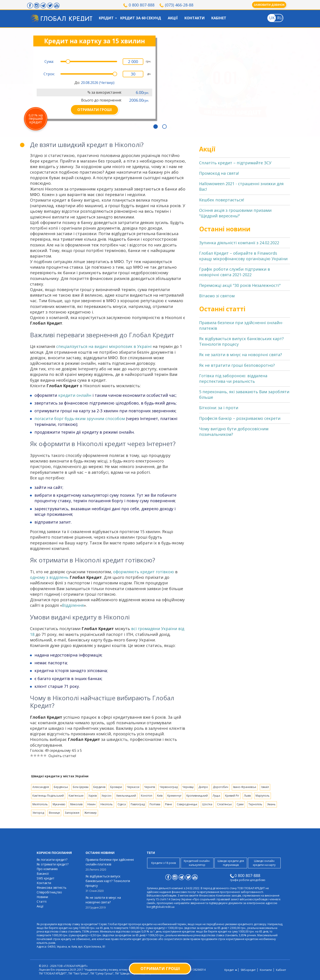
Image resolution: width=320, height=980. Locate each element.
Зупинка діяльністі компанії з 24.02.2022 (239, 243)
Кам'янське (76, 796)
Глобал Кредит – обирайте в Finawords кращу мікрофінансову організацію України (243, 256)
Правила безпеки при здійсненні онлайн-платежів (110, 865)
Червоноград (169, 787)
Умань (271, 804)
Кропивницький (197, 796)
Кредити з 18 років (164, 863)
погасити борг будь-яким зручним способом (80, 419)
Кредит (106, 18)
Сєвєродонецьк (187, 804)
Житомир (90, 813)
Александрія (41, 787)
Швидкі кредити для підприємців (231, 863)
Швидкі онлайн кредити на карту (264, 863)
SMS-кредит (248, 970)
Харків (93, 796)
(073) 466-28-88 (179, 5)
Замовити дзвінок (269, 5)
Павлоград (138, 804)
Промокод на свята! (219, 173)
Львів (247, 796)
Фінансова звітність (52, 888)
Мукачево (59, 804)
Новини (42, 897)
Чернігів (150, 787)
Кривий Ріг (232, 796)
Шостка (207, 804)
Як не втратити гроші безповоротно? (237, 365)
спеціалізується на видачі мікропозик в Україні (104, 346)
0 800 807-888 (142, 5)
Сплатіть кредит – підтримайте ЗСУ (235, 163)
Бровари (116, 787)
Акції (173, 18)
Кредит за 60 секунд (141, 18)
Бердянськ (61, 787)
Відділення (73, 605)
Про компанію (47, 869)
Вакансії (43, 874)
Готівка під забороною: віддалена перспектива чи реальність (233, 378)
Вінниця (54, 813)
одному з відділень (49, 577)
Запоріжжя (72, 813)
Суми (240, 804)
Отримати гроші (160, 968)
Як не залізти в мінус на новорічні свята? (241, 355)
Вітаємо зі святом (217, 296)
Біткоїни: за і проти (219, 408)
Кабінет (219, 18)
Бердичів (99, 787)
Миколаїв (76, 804)
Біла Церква (81, 787)
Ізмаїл (265, 787)
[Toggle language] (272, 18)
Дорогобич (221, 787)
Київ (160, 796)
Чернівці (188, 787)
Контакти (195, 18)
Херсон (106, 796)
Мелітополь (40, 804)
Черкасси (133, 787)
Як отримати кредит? (53, 864)
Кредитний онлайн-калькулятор (197, 863)
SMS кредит (46, 878)
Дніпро (203, 787)
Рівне (169, 804)
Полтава (155, 804)
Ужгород (38, 813)
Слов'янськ (224, 804)
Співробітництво (49, 892)
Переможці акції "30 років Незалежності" (240, 285)
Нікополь (107, 804)
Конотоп (147, 796)
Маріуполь (263, 796)
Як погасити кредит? (52, 860)
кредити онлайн (75, 395)
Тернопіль (255, 804)
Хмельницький (126, 796)
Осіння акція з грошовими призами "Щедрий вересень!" (235, 213)
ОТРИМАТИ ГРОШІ (95, 110)
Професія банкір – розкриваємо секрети (240, 418)
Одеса (122, 804)
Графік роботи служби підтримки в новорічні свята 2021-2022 (235, 272)
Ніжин (91, 804)
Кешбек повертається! (222, 200)
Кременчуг (174, 796)
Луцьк (216, 796)
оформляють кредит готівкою (144, 572)
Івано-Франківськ (245, 787)
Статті (42, 902)
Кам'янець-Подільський (48, 796)
